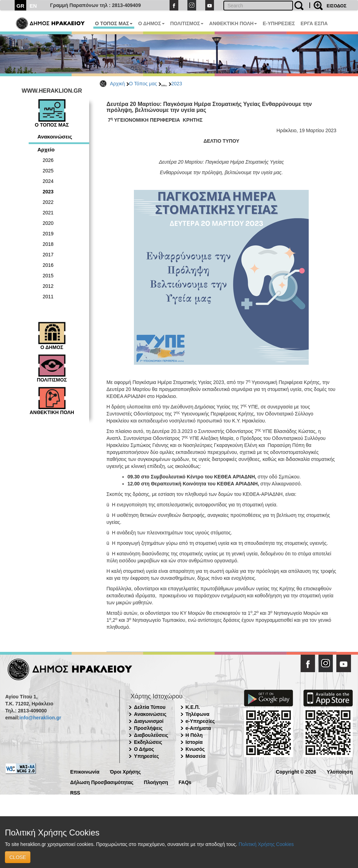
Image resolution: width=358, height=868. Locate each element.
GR (20, 6)
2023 (177, 84)
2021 (48, 213)
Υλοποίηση (340, 771)
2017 (48, 255)
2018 (48, 244)
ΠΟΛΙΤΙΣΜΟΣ (187, 23)
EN (33, 6)
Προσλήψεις (148, 728)
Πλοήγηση (156, 782)
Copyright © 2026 (296, 771)
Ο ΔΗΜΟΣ (151, 23)
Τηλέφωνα (198, 714)
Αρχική (118, 84)
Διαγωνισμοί (149, 721)
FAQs (185, 782)
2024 (48, 181)
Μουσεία (196, 756)
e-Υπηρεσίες (200, 721)
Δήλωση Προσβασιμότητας (102, 782)
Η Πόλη (194, 735)
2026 (48, 160)
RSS (75, 792)
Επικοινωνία (85, 771)
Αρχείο (46, 150)
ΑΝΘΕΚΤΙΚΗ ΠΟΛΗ (233, 23)
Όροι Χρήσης (125, 771)
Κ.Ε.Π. (193, 707)
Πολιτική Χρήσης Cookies (266, 844)
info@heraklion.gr (40, 718)
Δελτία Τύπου (150, 707)
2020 (48, 223)
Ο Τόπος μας (143, 84)
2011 (48, 297)
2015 (48, 276)
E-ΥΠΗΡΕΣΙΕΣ (279, 23)
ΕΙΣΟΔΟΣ (336, 6)
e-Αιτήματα (198, 728)
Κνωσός (195, 749)
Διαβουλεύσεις (151, 735)
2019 (48, 234)
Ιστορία (194, 742)
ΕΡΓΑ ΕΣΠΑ (314, 23)
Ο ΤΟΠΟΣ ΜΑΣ (114, 23)
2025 (48, 171)
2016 (48, 265)
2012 (48, 286)
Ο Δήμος (144, 749)
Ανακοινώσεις (55, 137)
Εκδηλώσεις (148, 742)
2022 (48, 202)
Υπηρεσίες (146, 756)
